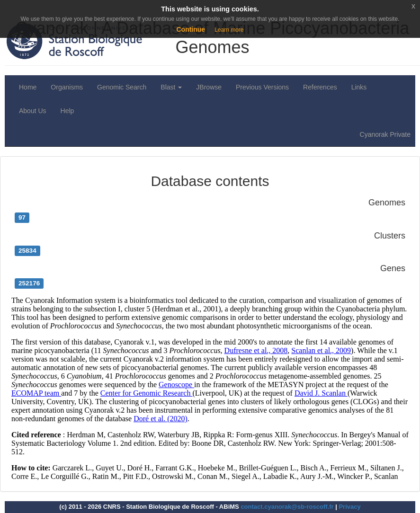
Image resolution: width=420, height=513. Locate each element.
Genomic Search (122, 87)
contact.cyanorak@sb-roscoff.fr (287, 507)
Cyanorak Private (385, 134)
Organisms (67, 87)
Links (359, 87)
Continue (191, 29)
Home (28, 87)
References (320, 87)
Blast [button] (171, 87)
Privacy (349, 507)
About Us (33, 111)
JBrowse (209, 87)
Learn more (229, 30)
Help (67, 111)
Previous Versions (262, 87)
